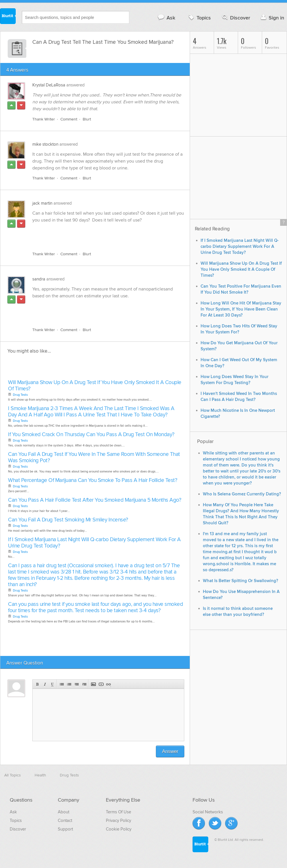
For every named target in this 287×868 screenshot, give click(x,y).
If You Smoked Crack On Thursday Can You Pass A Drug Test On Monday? (91, 435)
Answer (170, 751)
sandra (39, 279)
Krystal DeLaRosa (49, 85)
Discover (236, 18)
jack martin (42, 203)
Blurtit (8, 17)
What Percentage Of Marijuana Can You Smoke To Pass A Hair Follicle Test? (93, 480)
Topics (199, 18)
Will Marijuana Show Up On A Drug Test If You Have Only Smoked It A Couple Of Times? (95, 386)
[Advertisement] (98, 234)
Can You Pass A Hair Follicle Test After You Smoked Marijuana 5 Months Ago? (95, 500)
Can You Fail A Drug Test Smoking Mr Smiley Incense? (68, 520)
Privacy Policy (118, 820)
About (64, 812)
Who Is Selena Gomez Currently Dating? (242, 494)
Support (65, 829)
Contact (65, 820)
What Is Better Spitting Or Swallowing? (241, 581)
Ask (166, 18)
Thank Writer (44, 119)
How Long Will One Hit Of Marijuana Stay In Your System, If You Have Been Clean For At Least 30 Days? (241, 309)
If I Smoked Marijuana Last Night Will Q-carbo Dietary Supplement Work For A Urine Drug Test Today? (94, 543)
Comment (69, 119)
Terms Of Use (118, 812)
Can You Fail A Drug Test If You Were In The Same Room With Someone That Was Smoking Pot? (94, 457)
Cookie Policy (119, 829)
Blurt (87, 119)
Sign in (272, 18)
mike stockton (45, 144)
